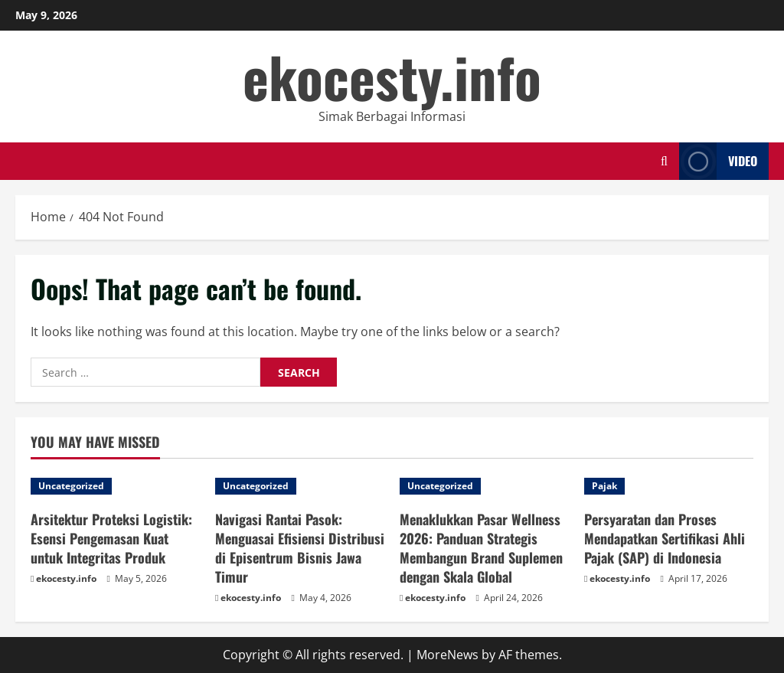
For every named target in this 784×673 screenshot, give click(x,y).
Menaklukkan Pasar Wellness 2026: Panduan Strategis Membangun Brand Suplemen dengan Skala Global (481, 548)
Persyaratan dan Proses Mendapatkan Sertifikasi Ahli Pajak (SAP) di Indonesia (665, 538)
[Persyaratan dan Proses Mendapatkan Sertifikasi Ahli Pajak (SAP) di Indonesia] (669, 486)
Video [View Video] (718, 161)
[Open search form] (664, 161)
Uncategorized (71, 486)
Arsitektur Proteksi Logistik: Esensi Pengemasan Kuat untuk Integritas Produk (111, 538)
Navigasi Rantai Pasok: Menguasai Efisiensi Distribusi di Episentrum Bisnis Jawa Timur (300, 548)
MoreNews (448, 655)
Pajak (604, 486)
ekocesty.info (392, 76)
